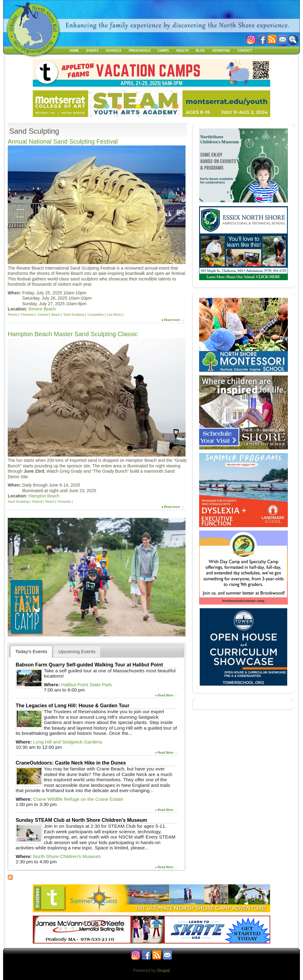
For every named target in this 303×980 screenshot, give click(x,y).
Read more (172, 320)
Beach (56, 315)
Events (92, 51)
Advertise (221, 51)
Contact (245, 51)
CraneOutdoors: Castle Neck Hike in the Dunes (71, 763)
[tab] (31, 651)
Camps (163, 51)
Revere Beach (42, 309)
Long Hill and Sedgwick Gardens (68, 742)
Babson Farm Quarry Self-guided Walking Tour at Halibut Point (89, 665)
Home (74, 51)
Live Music (114, 315)
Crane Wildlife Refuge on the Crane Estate (78, 799)
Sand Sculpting (74, 315)
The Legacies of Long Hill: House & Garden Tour (73, 706)
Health (182, 51)
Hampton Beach (44, 496)
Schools (114, 51)
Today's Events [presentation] (31, 651)
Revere (13, 315)
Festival (37, 502)
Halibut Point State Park (86, 685)
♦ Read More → (166, 695)
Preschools (139, 51)
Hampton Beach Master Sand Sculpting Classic (73, 334)
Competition (96, 315)
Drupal (163, 970)
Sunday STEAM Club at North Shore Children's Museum (81, 820)
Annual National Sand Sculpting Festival (63, 141)
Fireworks (28, 315)
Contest (43, 315)
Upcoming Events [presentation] (77, 651)
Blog (201, 51)
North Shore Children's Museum (67, 856)
